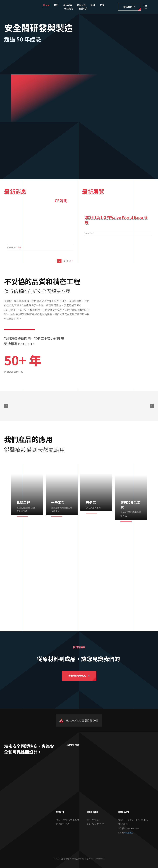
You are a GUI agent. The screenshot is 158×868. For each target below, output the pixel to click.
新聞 (19, 247)
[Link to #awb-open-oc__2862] (145, 7)
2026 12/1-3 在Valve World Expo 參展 (116, 220)
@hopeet (128, 832)
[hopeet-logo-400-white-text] (23, 6)
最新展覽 (93, 191)
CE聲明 (61, 201)
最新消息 (15, 191)
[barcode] (27, 822)
